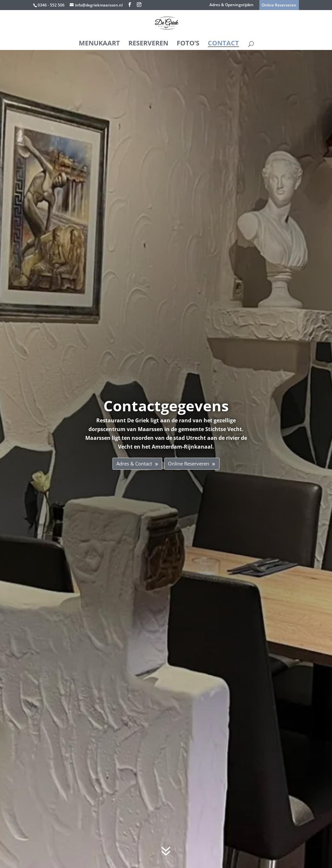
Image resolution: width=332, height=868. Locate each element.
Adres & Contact (129, 463)
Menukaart (99, 43)
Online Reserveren (193, 463)
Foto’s (188, 43)
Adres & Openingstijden (231, 5)
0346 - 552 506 (51, 5)
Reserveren (148, 43)
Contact (223, 43)
